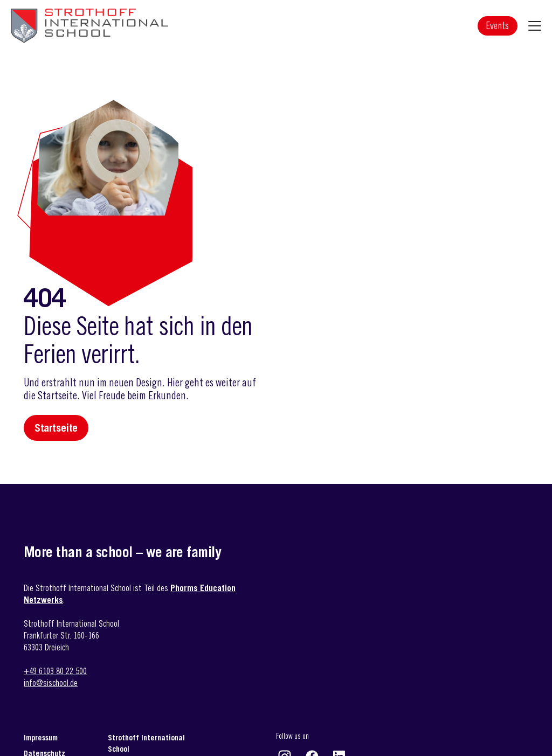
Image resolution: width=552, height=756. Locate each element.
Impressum (41, 737)
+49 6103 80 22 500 (55, 671)
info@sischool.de (51, 683)
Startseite (56, 428)
